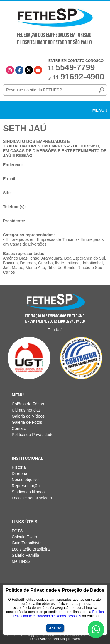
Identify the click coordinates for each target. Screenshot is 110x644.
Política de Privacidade (33, 435)
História (19, 467)
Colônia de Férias (28, 404)
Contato (19, 428)
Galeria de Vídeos (28, 416)
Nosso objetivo (25, 480)
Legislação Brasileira (31, 549)
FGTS (17, 531)
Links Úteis (24, 522)
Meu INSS (21, 561)
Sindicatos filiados (28, 492)
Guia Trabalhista (27, 543)
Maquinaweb (70, 639)
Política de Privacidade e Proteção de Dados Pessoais (56, 614)
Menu (100, 110)
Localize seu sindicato (32, 498)
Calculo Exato (24, 537)
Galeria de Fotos (27, 422)
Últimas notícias (26, 410)
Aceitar (55, 628)
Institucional (28, 458)
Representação (26, 486)
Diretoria (20, 473)
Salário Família (25, 555)
